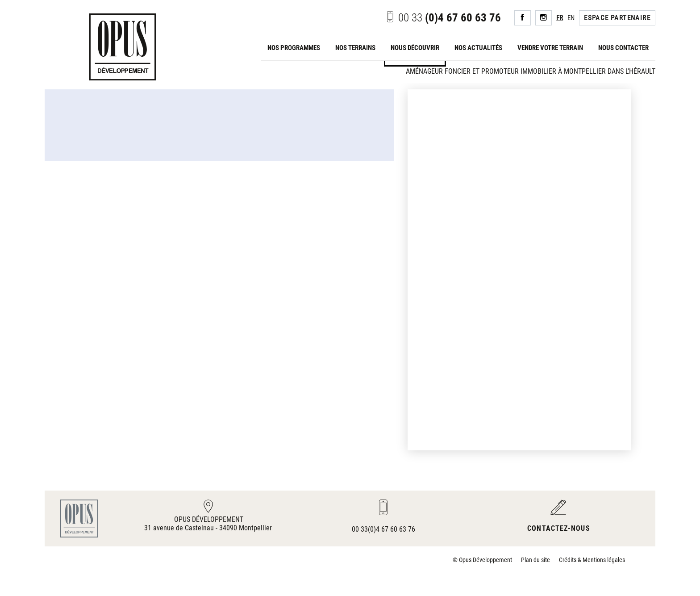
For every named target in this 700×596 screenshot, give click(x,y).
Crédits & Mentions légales (592, 560)
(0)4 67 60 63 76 (443, 18)
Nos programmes (294, 48)
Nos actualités (478, 48)
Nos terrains (355, 48)
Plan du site (535, 560)
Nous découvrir (415, 48)
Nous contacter (623, 48)
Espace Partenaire (617, 18)
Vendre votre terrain (550, 48)
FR (560, 18)
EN (571, 18)
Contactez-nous (558, 528)
